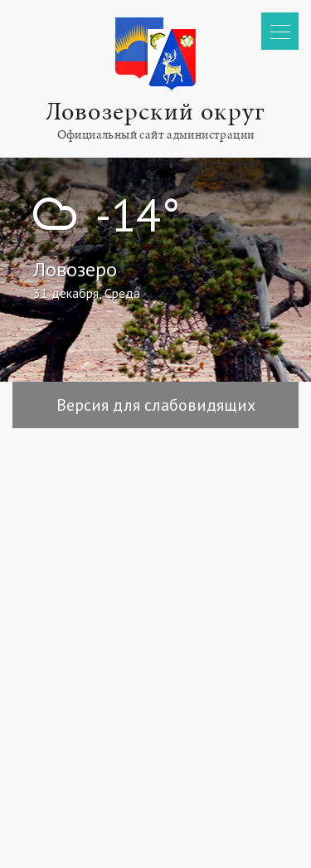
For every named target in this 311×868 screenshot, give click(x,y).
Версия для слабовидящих (156, 405)
